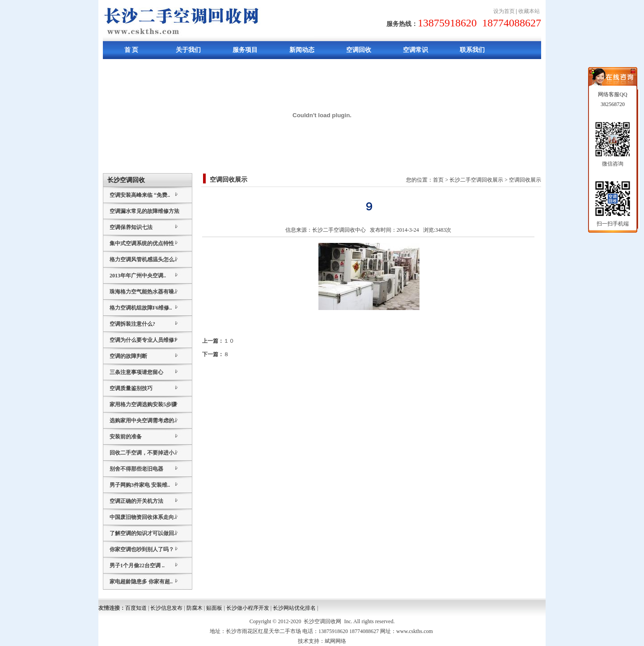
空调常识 (415, 50)
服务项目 (245, 50)
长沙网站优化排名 (294, 608)
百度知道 (136, 608)
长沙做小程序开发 (248, 608)
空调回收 (359, 50)
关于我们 (188, 50)
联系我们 (472, 50)
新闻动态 (302, 50)
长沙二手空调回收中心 (339, 230)
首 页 (131, 50)
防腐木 (195, 608)
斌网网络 (335, 641)
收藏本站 (529, 11)
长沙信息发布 (166, 608)
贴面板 (214, 608)
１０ (229, 341)
